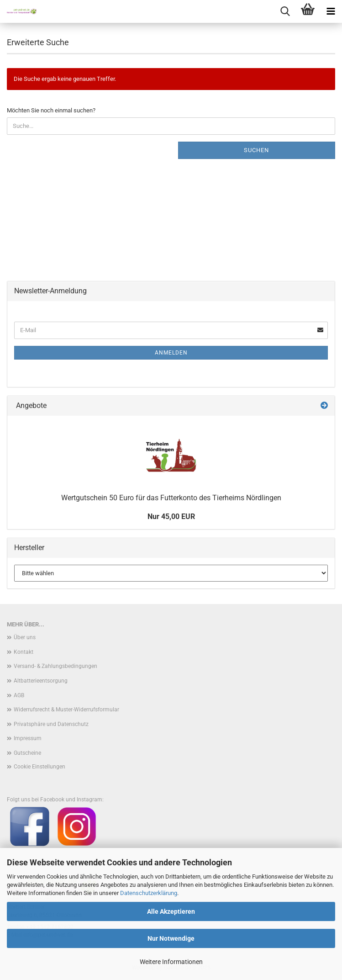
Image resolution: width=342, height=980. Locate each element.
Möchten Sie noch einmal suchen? (51, 110)
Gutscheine (27, 753)
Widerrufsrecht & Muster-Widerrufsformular (66, 710)
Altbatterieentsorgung (41, 681)
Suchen (256, 150)
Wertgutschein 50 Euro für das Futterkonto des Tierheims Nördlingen (171, 498)
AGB (19, 695)
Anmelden (171, 353)
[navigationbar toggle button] (331, 11)
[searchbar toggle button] (285, 11)
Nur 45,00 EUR (171, 516)
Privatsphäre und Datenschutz (51, 724)
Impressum (28, 738)
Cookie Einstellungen (39, 767)
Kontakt (24, 652)
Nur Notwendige (171, 938)
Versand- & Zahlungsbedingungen (55, 666)
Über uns (25, 637)
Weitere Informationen (171, 962)
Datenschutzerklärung (149, 893)
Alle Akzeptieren (171, 911)
